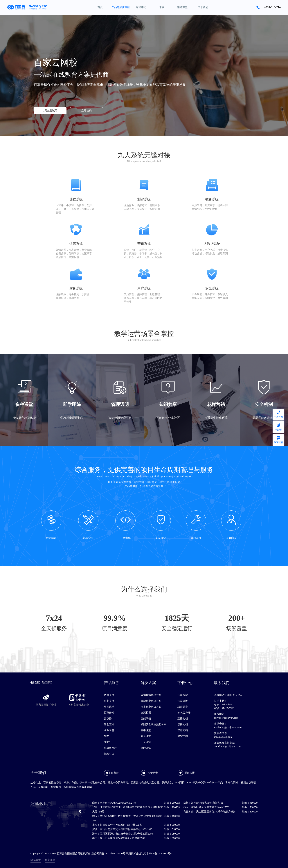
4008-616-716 (272, 7)
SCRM (107, 742)
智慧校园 (146, 713)
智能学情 (146, 719)
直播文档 (183, 719)
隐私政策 (36, 860)
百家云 (115, 773)
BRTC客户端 (184, 713)
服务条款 (50, 860)
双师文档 (183, 730)
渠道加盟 (190, 773)
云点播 (108, 719)
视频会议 (109, 754)
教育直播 (109, 695)
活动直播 (109, 724)
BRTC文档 (183, 736)
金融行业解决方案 (151, 701)
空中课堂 (146, 730)
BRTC (107, 736)
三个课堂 (146, 742)
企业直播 (109, 701)
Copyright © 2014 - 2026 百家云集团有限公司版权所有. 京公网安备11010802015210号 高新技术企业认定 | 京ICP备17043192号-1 (101, 854)
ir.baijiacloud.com (223, 737)
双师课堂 (109, 707)
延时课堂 (146, 748)
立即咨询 (87, 111)
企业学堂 (109, 730)
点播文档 (183, 724)
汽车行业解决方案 (151, 707)
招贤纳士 (153, 773)
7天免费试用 (50, 111)
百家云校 (109, 713)
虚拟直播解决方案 (151, 695)
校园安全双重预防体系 (154, 724)
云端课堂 (183, 695)
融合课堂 (146, 736)
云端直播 (183, 701)
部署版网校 (110, 748)
